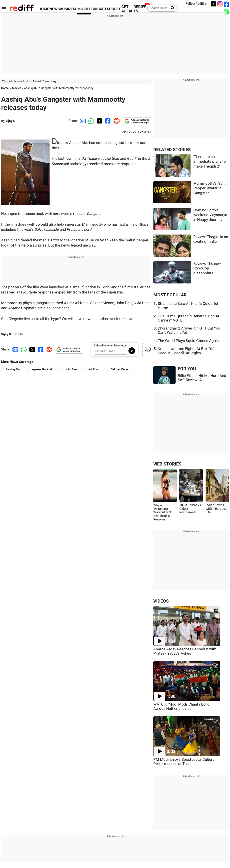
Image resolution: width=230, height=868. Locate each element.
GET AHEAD (127, 9)
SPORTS (114, 9)
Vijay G (10, 121)
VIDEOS (161, 601)
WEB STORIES (167, 464)
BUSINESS (69, 9)
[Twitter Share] (99, 121)
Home (5, 88)
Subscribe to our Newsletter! (111, 346)
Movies (17, 88)
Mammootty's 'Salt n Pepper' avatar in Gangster (210, 188)
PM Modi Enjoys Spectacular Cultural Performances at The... (184, 762)
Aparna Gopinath (43, 369)
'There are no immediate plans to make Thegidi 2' (210, 162)
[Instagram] (220, 4)
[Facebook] (227, 4)
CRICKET (99, 9)
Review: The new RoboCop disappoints (207, 268)
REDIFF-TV (140, 9)
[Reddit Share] (116, 121)
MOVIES (84, 9)
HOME (44, 9)
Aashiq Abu (13, 369)
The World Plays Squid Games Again (188, 341)
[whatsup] (227, 12)
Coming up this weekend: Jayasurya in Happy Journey (210, 215)
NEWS (55, 9)
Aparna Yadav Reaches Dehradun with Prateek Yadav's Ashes (185, 651)
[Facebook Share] (107, 121)
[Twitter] (213, 4)
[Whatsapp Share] (90, 121)
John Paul (71, 369)
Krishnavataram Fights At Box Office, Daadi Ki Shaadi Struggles (188, 351)
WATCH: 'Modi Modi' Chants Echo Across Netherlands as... (181, 706)
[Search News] (171, 8)
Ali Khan (94, 369)
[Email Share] (82, 121)
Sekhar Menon (120, 369)
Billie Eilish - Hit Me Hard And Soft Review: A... (202, 378)
